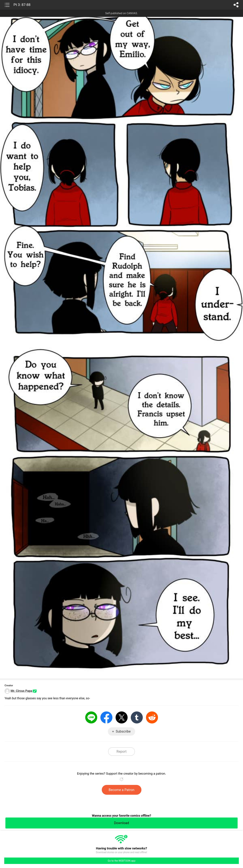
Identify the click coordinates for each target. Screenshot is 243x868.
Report (121, 751)
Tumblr (137, 717)
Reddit (152, 717)
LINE (91, 717)
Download (121, 823)
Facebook (106, 717)
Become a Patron (122, 790)
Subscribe (123, 731)
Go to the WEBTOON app (122, 861)
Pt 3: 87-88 (22, 5)
